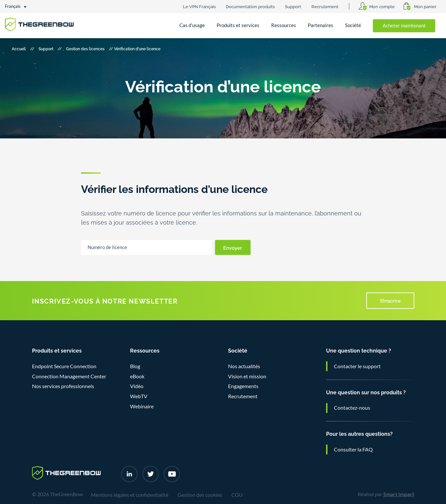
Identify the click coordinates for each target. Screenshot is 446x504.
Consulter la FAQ (353, 449)
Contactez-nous (352, 408)
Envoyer (233, 247)
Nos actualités (244, 366)
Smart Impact (399, 494)
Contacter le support (357, 366)
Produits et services (238, 25)
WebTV (139, 396)
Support (293, 6)
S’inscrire (390, 300)
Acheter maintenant (404, 26)
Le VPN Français (199, 6)
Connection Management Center (69, 376)
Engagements (243, 386)
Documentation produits (250, 6)
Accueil (19, 48)
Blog (135, 366)
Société (353, 25)
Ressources (284, 25)
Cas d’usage (192, 25)
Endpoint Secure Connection (64, 366)
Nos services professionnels (63, 386)
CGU (237, 495)
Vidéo (137, 386)
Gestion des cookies (200, 495)
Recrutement (325, 6)
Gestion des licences (85, 48)
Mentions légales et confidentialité (130, 495)
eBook (137, 376)
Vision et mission (247, 376)
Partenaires (321, 25)
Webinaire (142, 406)
